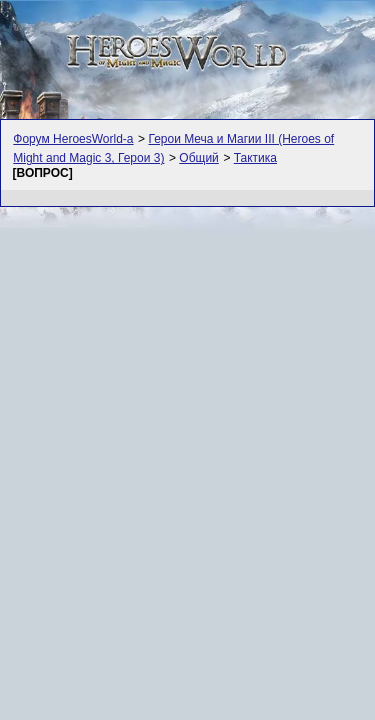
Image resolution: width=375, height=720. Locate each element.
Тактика (255, 158)
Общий (199, 158)
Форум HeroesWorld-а (73, 139)
